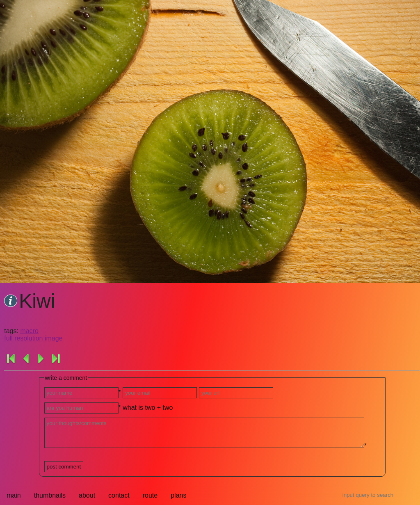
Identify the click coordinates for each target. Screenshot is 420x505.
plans (178, 495)
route (150, 495)
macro (29, 331)
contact (119, 495)
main (14, 495)
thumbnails (50, 495)
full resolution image (33, 338)
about (87, 495)
